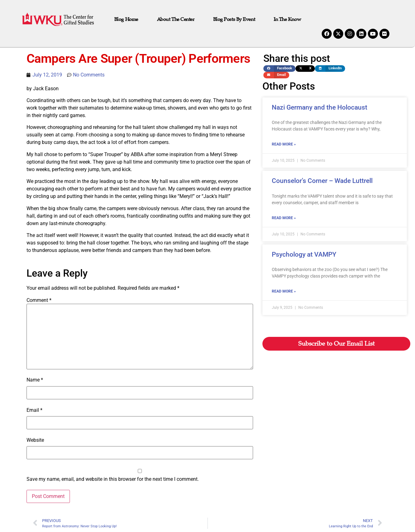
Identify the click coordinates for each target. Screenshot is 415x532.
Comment (39, 300)
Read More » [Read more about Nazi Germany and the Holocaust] (284, 144)
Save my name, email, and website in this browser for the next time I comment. (113, 479)
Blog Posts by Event (234, 19)
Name (35, 380)
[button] (279, 69)
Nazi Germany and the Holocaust (320, 107)
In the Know (287, 19)
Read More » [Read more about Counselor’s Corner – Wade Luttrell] (284, 218)
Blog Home (126, 19)
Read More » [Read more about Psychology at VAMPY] (284, 291)
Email (34, 410)
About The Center (176, 19)
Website (35, 440)
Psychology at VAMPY (304, 254)
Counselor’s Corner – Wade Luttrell (322, 181)
